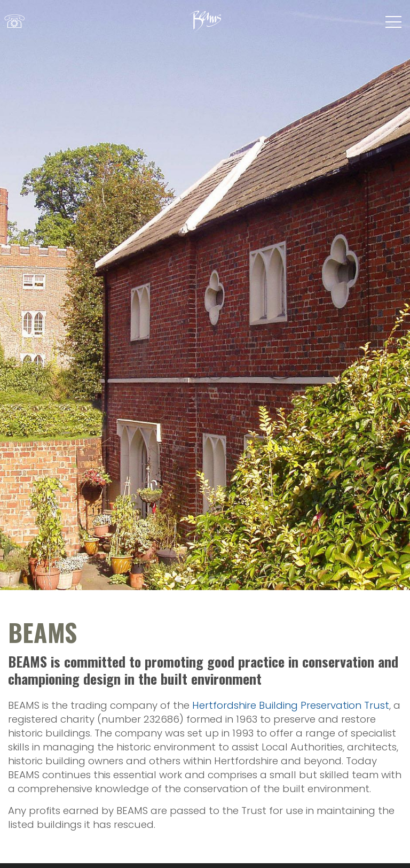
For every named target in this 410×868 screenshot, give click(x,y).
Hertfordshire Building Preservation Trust (291, 705)
